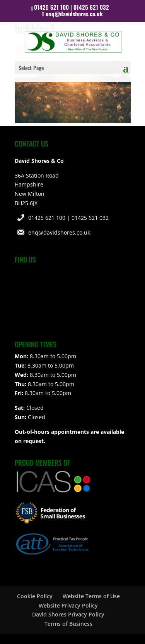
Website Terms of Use (91, 596)
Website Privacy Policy (68, 605)
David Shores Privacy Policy (68, 614)
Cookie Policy (35, 596)
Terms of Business (68, 624)
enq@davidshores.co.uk (59, 232)
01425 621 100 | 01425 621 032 (68, 218)
